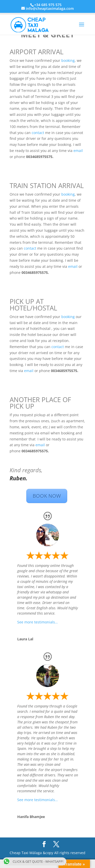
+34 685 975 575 (48, 5)
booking (68, 60)
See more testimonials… (37, 622)
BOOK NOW (47, 496)
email (78, 151)
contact (38, 133)
